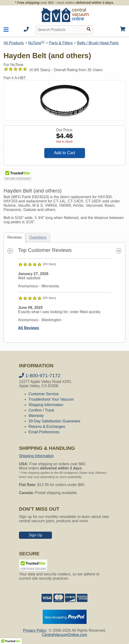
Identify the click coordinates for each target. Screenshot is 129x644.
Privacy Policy (35, 630)
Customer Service (44, 394)
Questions (38, 237)
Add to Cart (65, 153)
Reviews (14, 237)
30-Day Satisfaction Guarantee (54, 421)
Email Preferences (44, 432)
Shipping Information (46, 405)
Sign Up (35, 535)
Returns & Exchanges (47, 427)
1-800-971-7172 (40, 375)
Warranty (36, 416)
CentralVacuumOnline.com (64, 635)
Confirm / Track (41, 410)
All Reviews (29, 328)
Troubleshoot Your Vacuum (51, 399)
